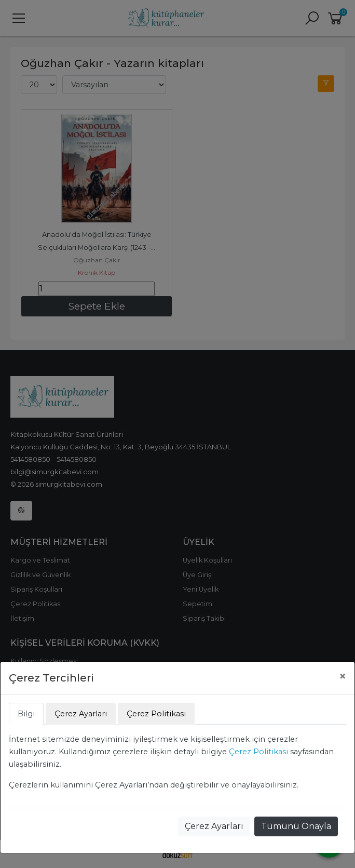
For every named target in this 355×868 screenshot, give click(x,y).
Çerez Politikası (258, 752)
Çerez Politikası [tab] (156, 714)
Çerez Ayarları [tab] (81, 714)
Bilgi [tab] (26, 714)
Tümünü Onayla (296, 826)
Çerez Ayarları (214, 826)
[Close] (343, 676)
